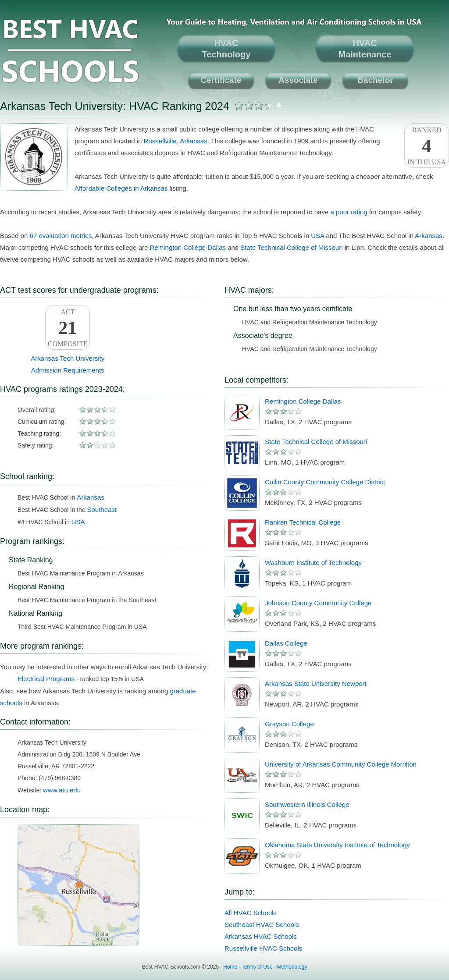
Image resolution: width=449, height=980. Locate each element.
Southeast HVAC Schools (262, 925)
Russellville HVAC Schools (263, 948)
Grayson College (289, 724)
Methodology (292, 967)
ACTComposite (68, 328)
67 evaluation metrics (61, 236)
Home (230, 967)
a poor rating (349, 212)
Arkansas (194, 141)
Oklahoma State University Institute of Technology (337, 845)
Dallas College (286, 643)
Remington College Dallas (188, 247)
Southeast (102, 510)
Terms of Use (257, 967)
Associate (298, 80)
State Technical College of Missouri (291, 247)
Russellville (160, 141)
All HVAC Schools (251, 913)
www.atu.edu (62, 790)
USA (317, 236)
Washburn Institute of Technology (313, 563)
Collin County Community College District (325, 482)
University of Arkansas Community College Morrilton (341, 764)
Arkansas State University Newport (316, 684)
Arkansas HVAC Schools (261, 936)
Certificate (221, 80)
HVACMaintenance (365, 49)
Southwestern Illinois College (307, 804)
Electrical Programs (46, 679)
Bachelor (375, 80)
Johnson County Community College (318, 603)
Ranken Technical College (303, 522)
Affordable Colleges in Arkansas (121, 188)
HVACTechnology (226, 49)
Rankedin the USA (427, 146)
